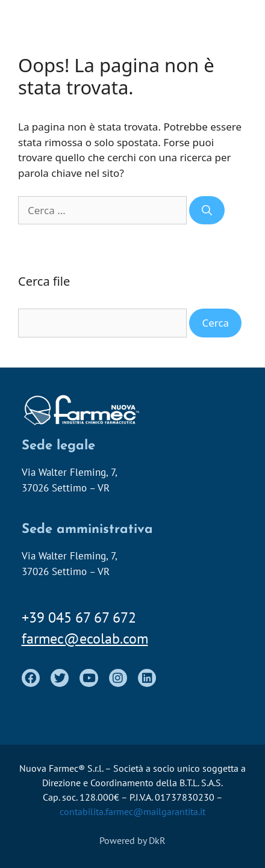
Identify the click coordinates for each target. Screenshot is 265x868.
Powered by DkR (132, 840)
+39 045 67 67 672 (79, 617)
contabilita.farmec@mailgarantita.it (132, 811)
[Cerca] (207, 211)
